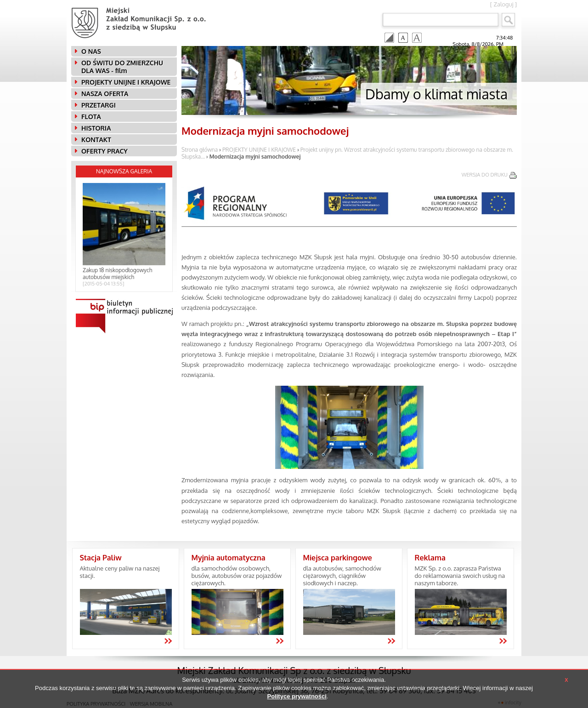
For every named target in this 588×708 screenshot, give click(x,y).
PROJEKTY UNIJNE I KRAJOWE (126, 82)
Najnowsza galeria (124, 171)
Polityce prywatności (297, 696)
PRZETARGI (99, 105)
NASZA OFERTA (105, 94)
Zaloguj (503, 4)
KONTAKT (96, 140)
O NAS (91, 51)
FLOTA (91, 117)
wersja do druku (485, 175)
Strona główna (200, 150)
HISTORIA (96, 128)
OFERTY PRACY (105, 151)
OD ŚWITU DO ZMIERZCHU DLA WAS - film (122, 67)
